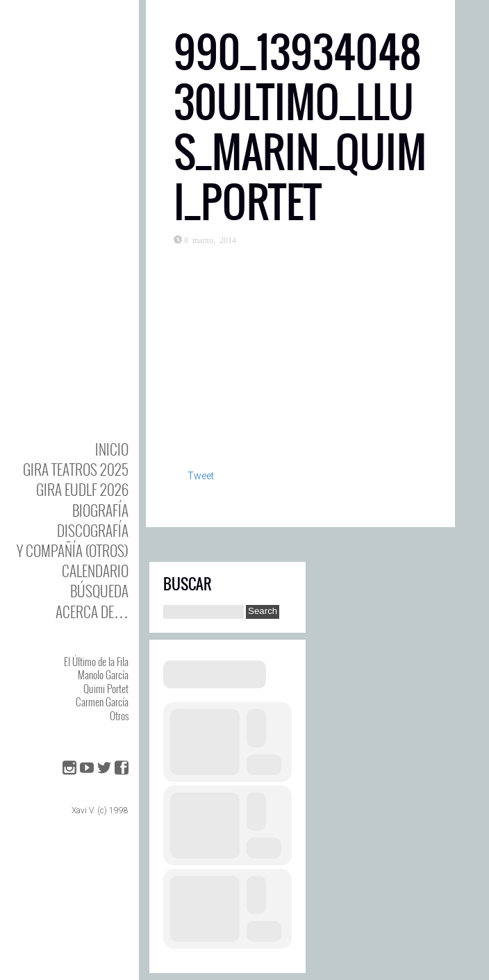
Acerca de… (92, 612)
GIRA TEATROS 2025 (76, 469)
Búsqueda (99, 591)
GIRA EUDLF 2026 (82, 489)
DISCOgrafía (93, 530)
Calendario (95, 571)
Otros (119, 715)
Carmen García (102, 701)
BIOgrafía (100, 510)
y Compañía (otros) (73, 550)
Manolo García (103, 674)
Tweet (201, 476)
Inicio (112, 449)
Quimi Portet (106, 688)
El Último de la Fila (96, 661)
